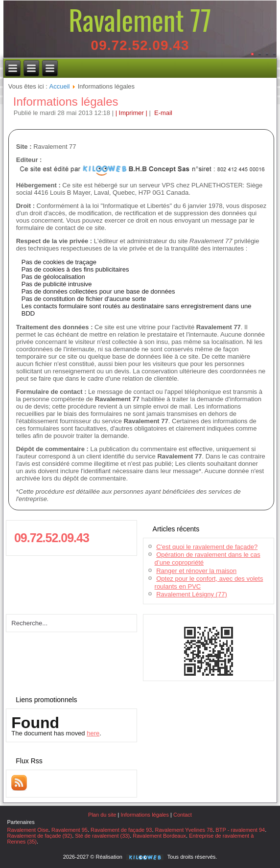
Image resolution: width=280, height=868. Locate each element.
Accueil (60, 86)
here (93, 733)
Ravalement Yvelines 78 (184, 830)
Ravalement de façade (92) (39, 836)
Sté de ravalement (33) (102, 836)
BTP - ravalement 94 (241, 830)
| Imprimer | (131, 113)
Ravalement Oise (27, 830)
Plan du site (102, 815)
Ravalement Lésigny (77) (192, 594)
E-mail (163, 113)
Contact (183, 815)
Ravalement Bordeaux (159, 836)
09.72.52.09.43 (140, 45)
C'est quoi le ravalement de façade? (207, 547)
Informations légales (66, 102)
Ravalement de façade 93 (121, 830)
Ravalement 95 (70, 830)
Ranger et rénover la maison (196, 571)
